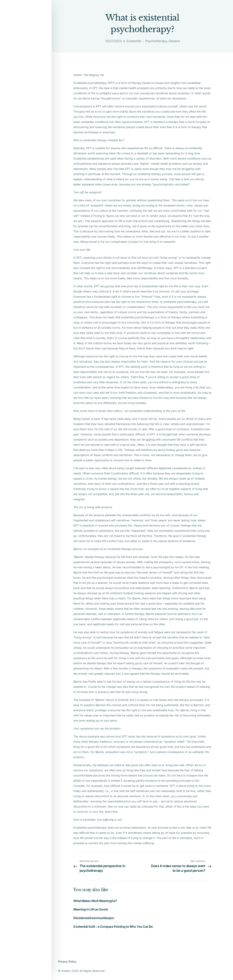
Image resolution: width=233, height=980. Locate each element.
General (175, 41)
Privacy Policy (67, 961)
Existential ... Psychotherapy (146, 41)
